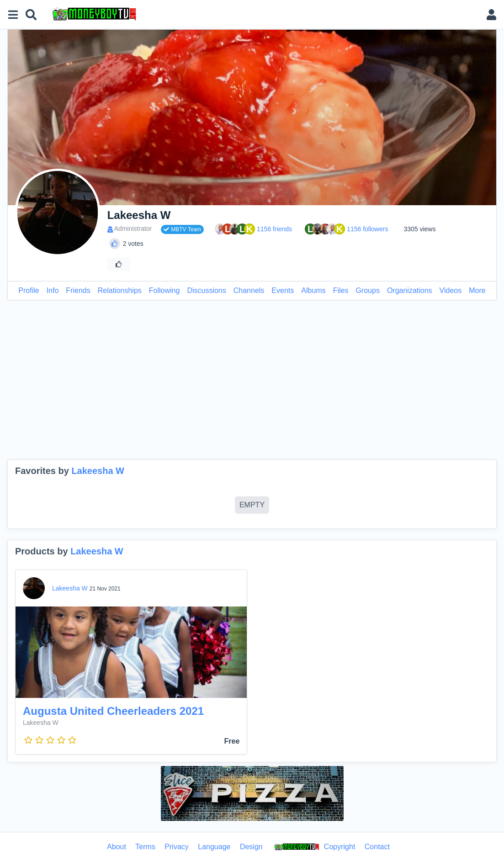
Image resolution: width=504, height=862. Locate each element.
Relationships (120, 290)
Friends (78, 290)
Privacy (176, 847)
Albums (313, 290)
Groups (367, 290)
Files (341, 290)
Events (283, 290)
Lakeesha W (98, 471)
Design (251, 847)
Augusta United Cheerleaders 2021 (113, 711)
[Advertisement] (252, 380)
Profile (29, 290)
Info (53, 290)
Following (164, 290)
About (117, 847)
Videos (451, 290)
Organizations (410, 290)
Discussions (206, 290)
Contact (377, 847)
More (477, 290)
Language (214, 847)
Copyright (313, 847)
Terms (145, 847)
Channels (249, 290)
